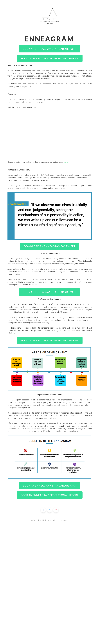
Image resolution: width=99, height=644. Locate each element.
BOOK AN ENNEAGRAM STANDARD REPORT (49, 49)
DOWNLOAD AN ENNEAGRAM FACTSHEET (49, 246)
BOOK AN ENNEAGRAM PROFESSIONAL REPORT (50, 58)
